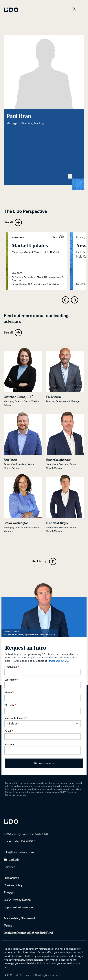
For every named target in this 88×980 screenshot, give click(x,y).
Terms (8, 926)
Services (9, 867)
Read (58, 237)
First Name (11, 667)
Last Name (10, 680)
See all (13, 222)
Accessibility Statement (19, 918)
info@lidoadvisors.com (19, 852)
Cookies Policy (13, 885)
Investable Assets (14, 718)
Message (9, 744)
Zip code (9, 705)
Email (8, 731)
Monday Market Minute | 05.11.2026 (36, 252)
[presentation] (66, 300)
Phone (8, 692)
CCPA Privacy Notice (17, 900)
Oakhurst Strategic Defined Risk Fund (28, 933)
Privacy (9, 893)
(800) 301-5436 (58, 661)
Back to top (44, 561)
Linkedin (12, 860)
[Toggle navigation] (82, 9)
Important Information (18, 907)
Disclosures (11, 878)
